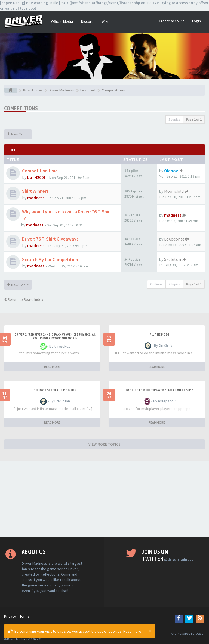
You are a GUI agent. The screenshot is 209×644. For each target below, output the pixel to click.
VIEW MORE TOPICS (104, 444)
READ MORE (52, 367)
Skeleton (173, 259)
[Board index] (10, 90)
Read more (132, 631)
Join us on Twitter (167, 555)
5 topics (174, 119)
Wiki (105, 21)
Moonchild (174, 191)
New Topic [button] (18, 134)
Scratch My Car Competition (50, 260)
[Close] (150, 631)
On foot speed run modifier (55, 390)
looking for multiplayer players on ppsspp (159, 390)
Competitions (21, 108)
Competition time (40, 171)
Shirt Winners (35, 191)
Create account (171, 21)
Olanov (171, 171)
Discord (87, 21)
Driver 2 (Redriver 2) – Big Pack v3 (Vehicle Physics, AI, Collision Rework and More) (55, 336)
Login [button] (196, 21)
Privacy (10, 616)
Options (156, 284)
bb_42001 (36, 177)
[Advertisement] (104, 499)
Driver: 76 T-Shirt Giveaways (50, 239)
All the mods (160, 334)
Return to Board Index (24, 299)
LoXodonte (174, 239)
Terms (25, 616)
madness (36, 198)
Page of (194, 119)
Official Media (62, 21)
